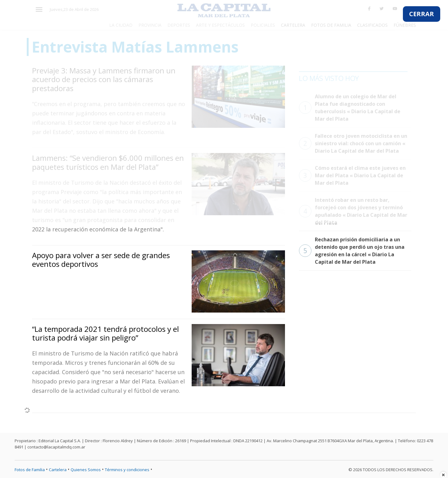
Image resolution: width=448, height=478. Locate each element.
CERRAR (422, 14)
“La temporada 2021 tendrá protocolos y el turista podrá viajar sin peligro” (105, 333)
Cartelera (58, 470)
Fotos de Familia (30, 470)
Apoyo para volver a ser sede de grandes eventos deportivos (101, 260)
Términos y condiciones (127, 470)
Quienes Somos (86, 470)
